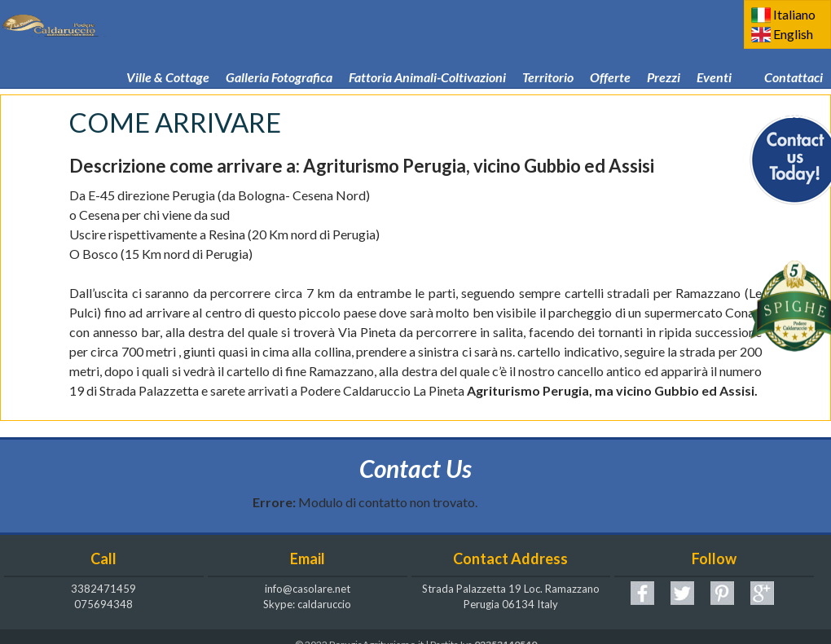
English (793, 34)
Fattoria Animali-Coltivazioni (427, 54)
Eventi (714, 54)
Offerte (610, 54)
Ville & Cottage (168, 54)
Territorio (548, 54)
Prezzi (664, 54)
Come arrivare (447, 90)
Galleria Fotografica (279, 54)
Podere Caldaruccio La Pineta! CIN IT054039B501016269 (663, 90)
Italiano (794, 14)
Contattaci (794, 54)
